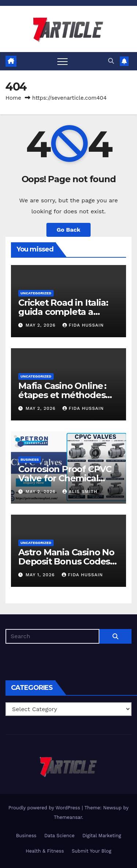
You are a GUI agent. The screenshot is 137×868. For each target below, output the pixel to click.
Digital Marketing (102, 836)
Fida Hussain (83, 325)
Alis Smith (80, 492)
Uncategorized (36, 293)
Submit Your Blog (92, 851)
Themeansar (68, 817)
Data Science (59, 836)
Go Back (68, 230)
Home (13, 98)
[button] (111, 61)
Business (30, 459)
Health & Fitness (45, 851)
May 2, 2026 (41, 325)
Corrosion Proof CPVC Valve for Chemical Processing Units (65, 478)
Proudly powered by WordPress (45, 808)
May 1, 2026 (41, 575)
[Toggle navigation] (62, 61)
